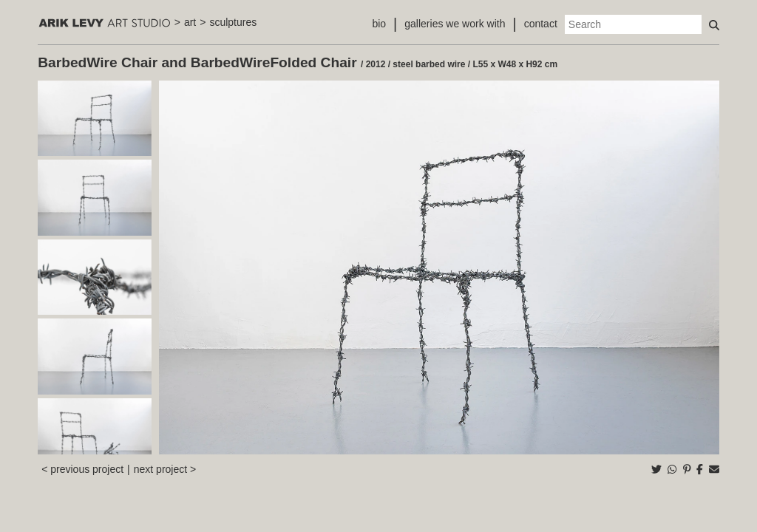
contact (541, 24)
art (190, 22)
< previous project (82, 469)
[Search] (633, 24)
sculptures (233, 22)
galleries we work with (455, 24)
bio (379, 24)
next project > (165, 469)
